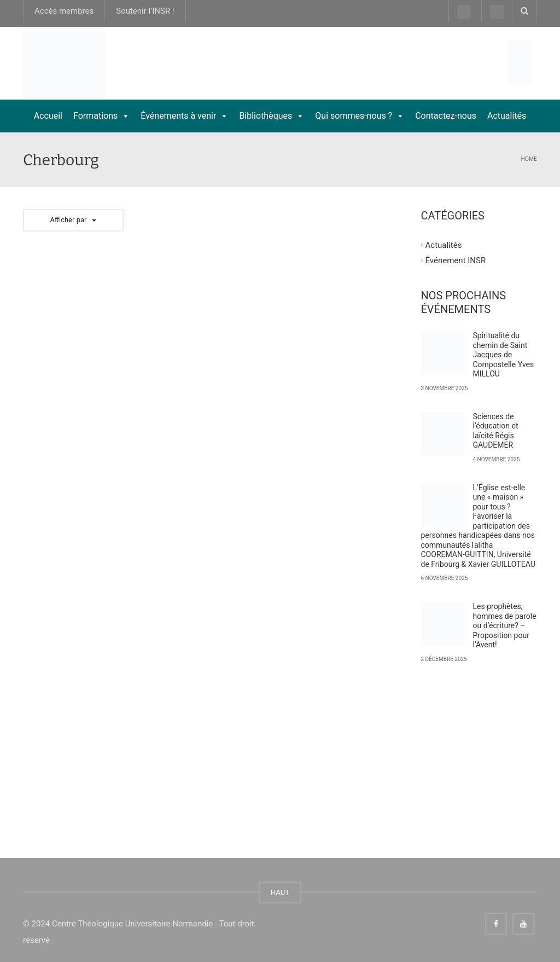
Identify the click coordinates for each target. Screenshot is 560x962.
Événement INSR (456, 260)
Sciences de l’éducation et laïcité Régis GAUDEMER (496, 431)
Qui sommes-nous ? (360, 116)
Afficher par (74, 220)
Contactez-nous (446, 116)
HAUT (280, 892)
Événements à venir (184, 116)
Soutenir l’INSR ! (145, 11)
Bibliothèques (272, 116)
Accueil (48, 116)
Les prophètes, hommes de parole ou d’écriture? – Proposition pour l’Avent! (505, 625)
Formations (101, 116)
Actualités (507, 116)
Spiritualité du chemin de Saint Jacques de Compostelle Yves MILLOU (504, 355)
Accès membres (64, 11)
